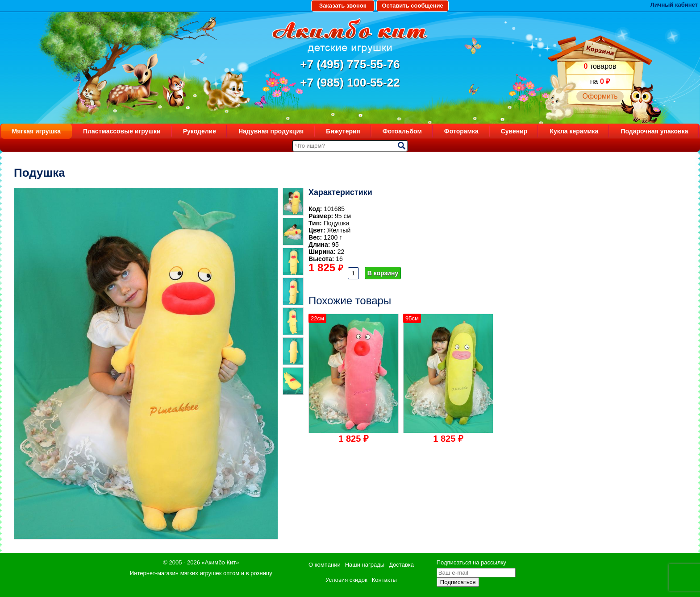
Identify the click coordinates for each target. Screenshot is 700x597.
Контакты (384, 580)
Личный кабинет (674, 5)
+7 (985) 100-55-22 (350, 83)
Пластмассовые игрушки (122, 131)
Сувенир (514, 131)
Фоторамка (461, 131)
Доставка (401, 565)
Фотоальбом (402, 131)
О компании (325, 565)
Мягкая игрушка (37, 131)
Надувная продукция (271, 131)
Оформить (600, 96)
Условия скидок (346, 580)
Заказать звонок (343, 6)
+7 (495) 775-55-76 (350, 64)
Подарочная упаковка (654, 131)
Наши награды (365, 565)
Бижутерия (343, 131)
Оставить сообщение (412, 6)
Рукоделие (200, 131)
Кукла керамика (574, 131)
